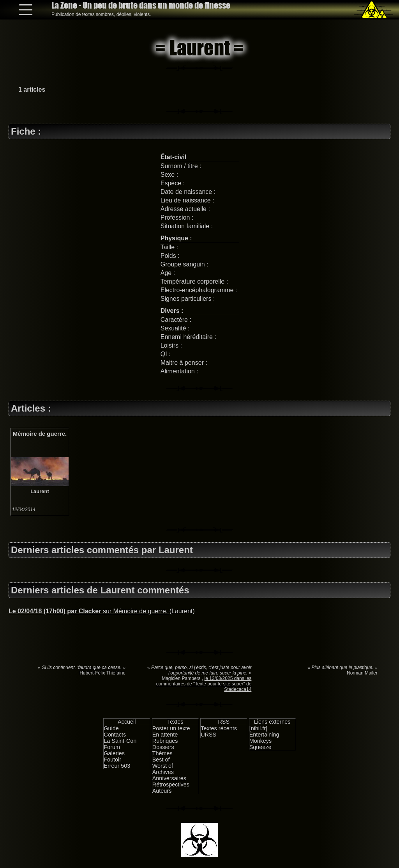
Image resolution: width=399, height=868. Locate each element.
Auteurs (162, 791)
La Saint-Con (120, 741)
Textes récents (219, 728)
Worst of (163, 766)
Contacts (115, 735)
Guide (111, 728)
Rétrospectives (171, 785)
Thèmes (162, 753)
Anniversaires (169, 778)
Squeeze (260, 747)
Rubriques (165, 741)
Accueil (127, 722)
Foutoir (112, 760)
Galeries (114, 753)
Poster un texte (171, 728)
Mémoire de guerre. (40, 434)
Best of (161, 760)
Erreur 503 (117, 766)
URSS (208, 735)
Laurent (40, 491)
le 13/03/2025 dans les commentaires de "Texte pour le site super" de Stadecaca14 (204, 684)
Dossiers (163, 747)
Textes (175, 722)
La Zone (141, 5)
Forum (112, 747)
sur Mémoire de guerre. (89, 611)
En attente (165, 735)
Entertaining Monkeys (264, 738)
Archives (163, 772)
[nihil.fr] (258, 728)
